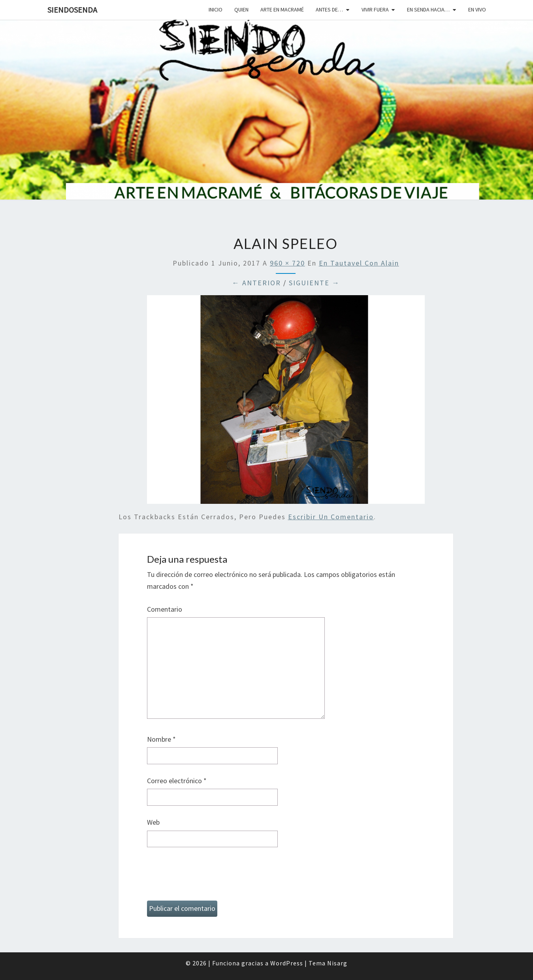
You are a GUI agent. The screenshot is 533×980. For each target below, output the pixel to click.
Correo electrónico (177, 781)
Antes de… (329, 9)
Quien (241, 9)
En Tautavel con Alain (359, 263)
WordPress (287, 963)
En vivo (477, 9)
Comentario (165, 609)
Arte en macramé (282, 9)
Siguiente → (314, 283)
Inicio (216, 9)
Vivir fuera (375, 9)
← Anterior (256, 283)
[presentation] (207, 877)
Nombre (161, 739)
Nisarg (337, 963)
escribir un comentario (331, 517)
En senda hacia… (428, 9)
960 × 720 (287, 263)
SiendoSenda (72, 10)
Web (153, 822)
